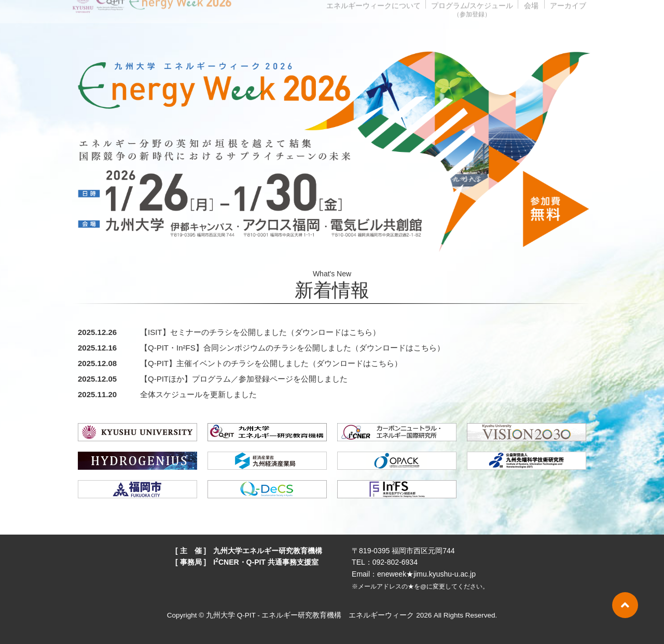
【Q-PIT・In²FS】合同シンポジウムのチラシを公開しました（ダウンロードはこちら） (292, 348)
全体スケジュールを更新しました (198, 394)
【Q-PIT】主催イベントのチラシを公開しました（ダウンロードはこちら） (271, 363)
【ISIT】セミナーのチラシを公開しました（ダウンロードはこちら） (260, 332)
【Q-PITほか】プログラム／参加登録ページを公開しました (244, 379)
